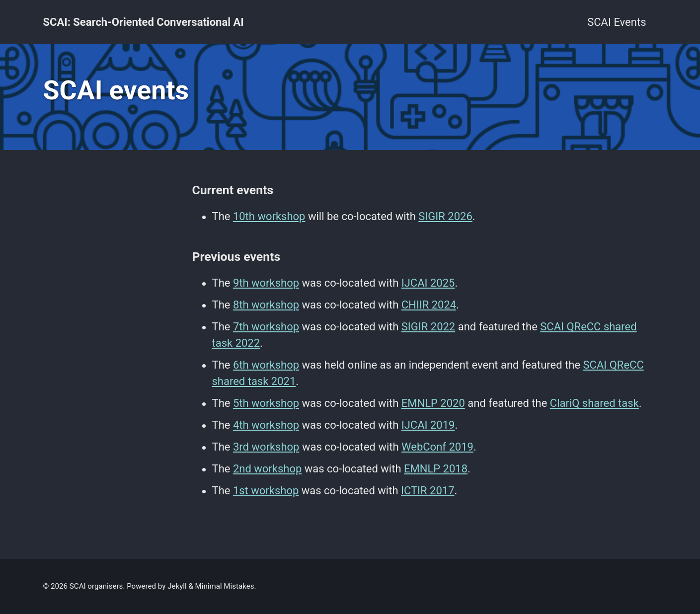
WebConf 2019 (437, 447)
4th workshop (266, 425)
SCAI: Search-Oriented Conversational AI (144, 22)
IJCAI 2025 (428, 283)
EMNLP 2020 (433, 403)
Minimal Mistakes (225, 586)
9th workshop (266, 283)
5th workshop (266, 403)
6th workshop (266, 365)
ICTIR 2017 (428, 491)
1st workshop (266, 491)
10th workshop (269, 216)
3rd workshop (266, 447)
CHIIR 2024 (429, 305)
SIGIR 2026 (445, 216)
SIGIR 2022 (428, 327)
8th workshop (266, 305)
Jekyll (177, 586)
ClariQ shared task (594, 403)
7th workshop (266, 327)
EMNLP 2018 (436, 469)
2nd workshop (267, 469)
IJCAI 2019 (428, 425)
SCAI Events (617, 22)
